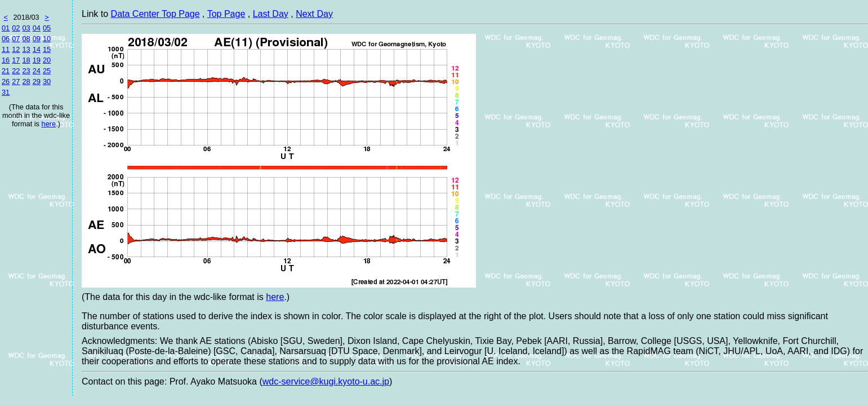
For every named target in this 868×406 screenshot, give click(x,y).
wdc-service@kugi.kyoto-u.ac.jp (326, 381)
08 (26, 39)
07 (16, 39)
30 (47, 81)
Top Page (226, 14)
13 (26, 49)
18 (26, 60)
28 (26, 81)
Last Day (271, 14)
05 (47, 28)
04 (37, 28)
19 (37, 60)
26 (6, 81)
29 (37, 81)
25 (47, 71)
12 (16, 49)
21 (6, 71)
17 (16, 60)
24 (37, 71)
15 (47, 49)
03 (26, 28)
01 (6, 28)
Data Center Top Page (155, 14)
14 (37, 49)
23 (26, 71)
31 (6, 92)
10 (47, 39)
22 (16, 71)
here (49, 124)
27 (16, 81)
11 (6, 49)
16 (6, 60)
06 (6, 39)
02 (16, 28)
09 (37, 39)
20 (47, 60)
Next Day (314, 14)
